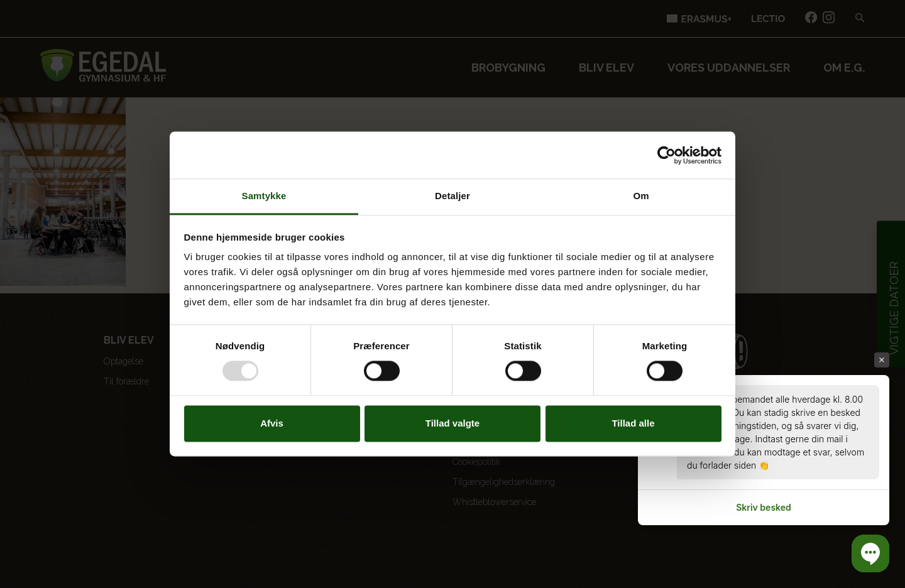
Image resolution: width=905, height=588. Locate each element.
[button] (870, 553)
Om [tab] (641, 196)
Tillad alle (633, 423)
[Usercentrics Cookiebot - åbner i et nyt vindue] (666, 155)
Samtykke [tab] (264, 196)
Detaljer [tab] (452, 196)
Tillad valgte (452, 423)
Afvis (272, 423)
